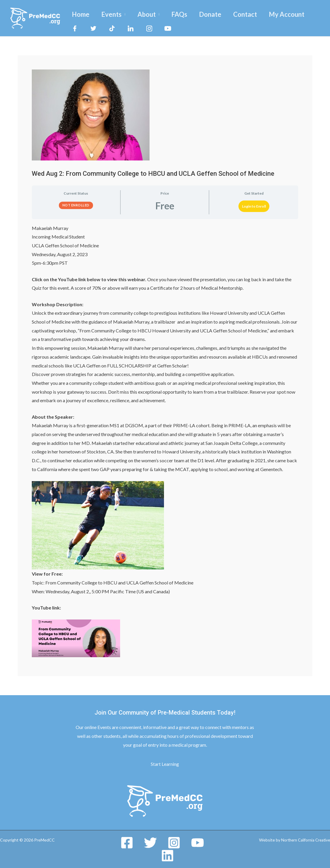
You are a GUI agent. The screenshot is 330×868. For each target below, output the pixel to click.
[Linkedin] (168, 856)
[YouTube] (198, 843)
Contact (252, 14)
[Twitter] (150, 843)
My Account (294, 14)
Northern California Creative (304, 840)
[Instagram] (174, 843)
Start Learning (165, 764)
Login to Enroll (254, 206)
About (150, 14)
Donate (215, 14)
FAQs (183, 14)
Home (81, 14)
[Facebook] (127, 843)
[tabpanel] (165, 441)
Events (113, 14)
